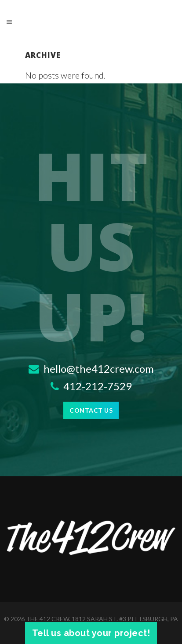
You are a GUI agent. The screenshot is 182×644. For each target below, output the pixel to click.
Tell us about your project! (91, 633)
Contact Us (91, 410)
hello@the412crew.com (91, 369)
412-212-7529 (91, 386)
